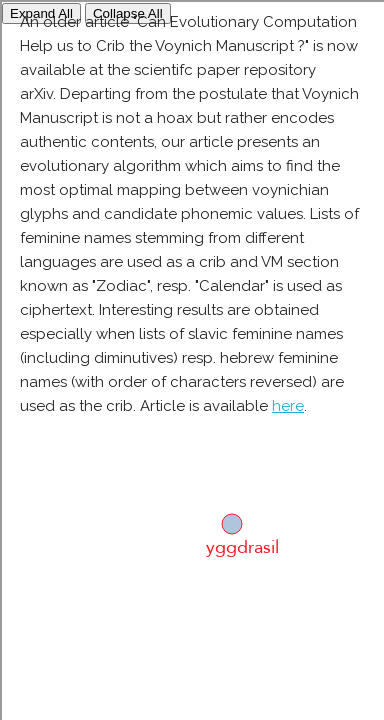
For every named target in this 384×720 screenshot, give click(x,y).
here (288, 406)
